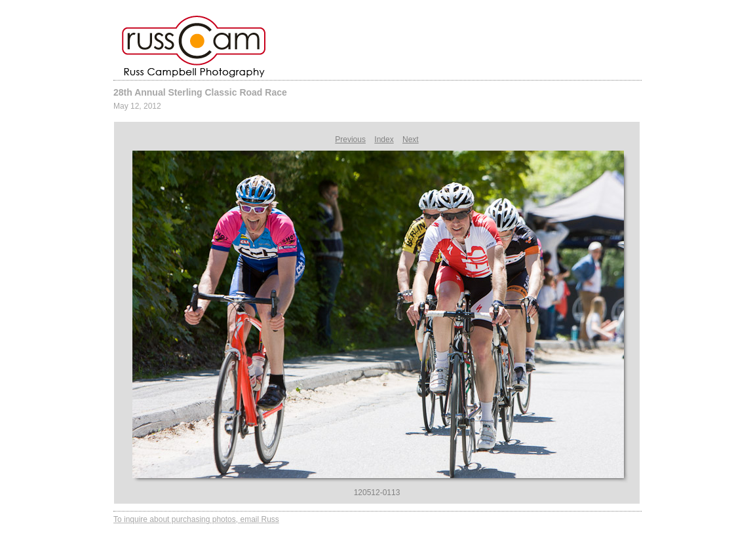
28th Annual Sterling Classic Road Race (200, 92)
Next (411, 140)
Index (384, 140)
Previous (350, 140)
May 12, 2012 (137, 106)
